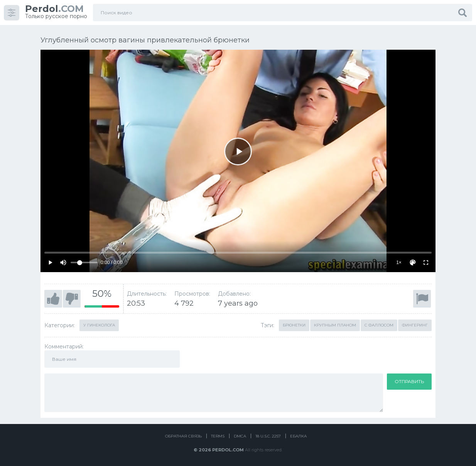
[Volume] (84, 262)
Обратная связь (183, 436)
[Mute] (63, 262)
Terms (218, 436)
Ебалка (298, 436)
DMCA (240, 436)
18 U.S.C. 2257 (268, 436)
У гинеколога (99, 325)
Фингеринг (415, 325)
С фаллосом (379, 325)
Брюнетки (294, 325)
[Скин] (413, 262)
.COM (54, 9)
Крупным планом (335, 325)
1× (399, 262)
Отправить (409, 381)
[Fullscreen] (426, 262)
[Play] (238, 151)
